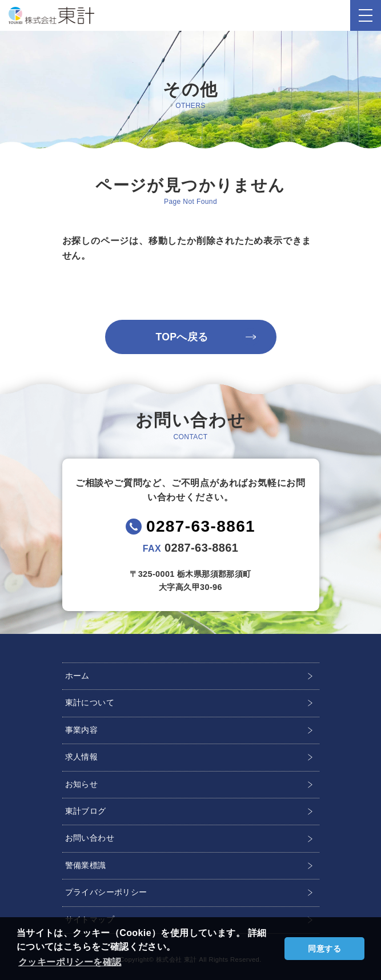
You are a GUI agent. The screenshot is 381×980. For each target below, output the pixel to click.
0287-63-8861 (201, 527)
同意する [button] (324, 949)
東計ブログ (86, 811)
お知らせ (82, 784)
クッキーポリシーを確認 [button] (70, 962)
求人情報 (82, 757)
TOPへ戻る (182, 337)
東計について (90, 702)
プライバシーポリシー (106, 892)
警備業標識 (86, 865)
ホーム (77, 676)
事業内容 (82, 730)
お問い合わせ (90, 838)
